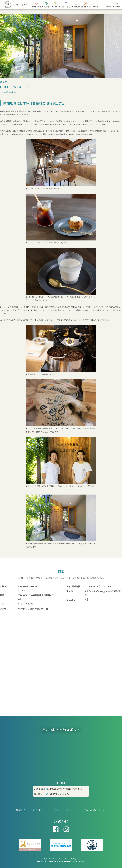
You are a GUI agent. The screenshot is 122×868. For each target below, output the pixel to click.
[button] (117, 47)
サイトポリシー (40, 810)
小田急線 (40, 789)
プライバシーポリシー (64, 810)
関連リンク (21, 810)
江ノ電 (38, 794)
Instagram (86, 600)
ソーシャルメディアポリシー (94, 810)
